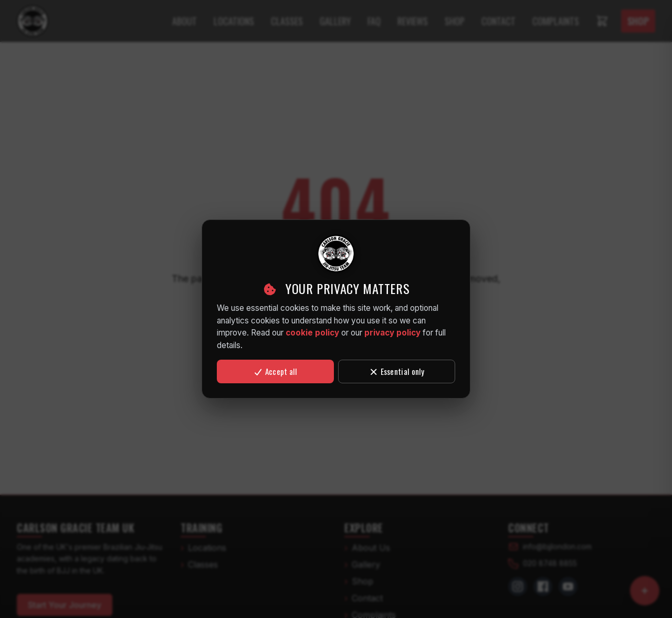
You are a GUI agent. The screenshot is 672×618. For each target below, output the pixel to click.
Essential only (397, 371)
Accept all (275, 371)
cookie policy (312, 333)
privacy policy (392, 333)
